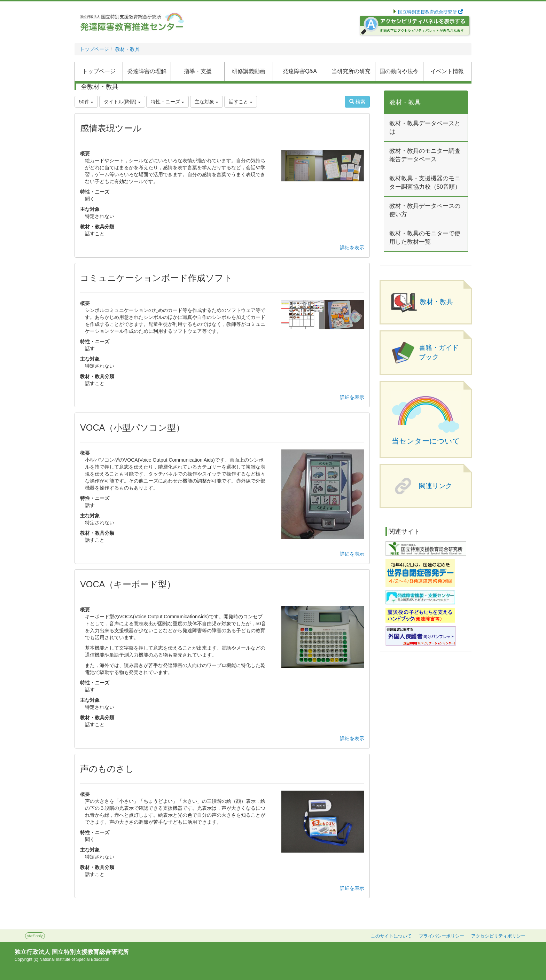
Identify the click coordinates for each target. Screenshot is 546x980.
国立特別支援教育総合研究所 (430, 12)
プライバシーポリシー (442, 936)
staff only (35, 936)
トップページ (94, 49)
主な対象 (206, 102)
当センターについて (426, 441)
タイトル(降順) (122, 102)
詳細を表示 (352, 248)
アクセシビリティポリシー (498, 936)
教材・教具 (127, 49)
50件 (86, 102)
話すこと (241, 102)
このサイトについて (391, 936)
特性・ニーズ (167, 102)
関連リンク (435, 486)
